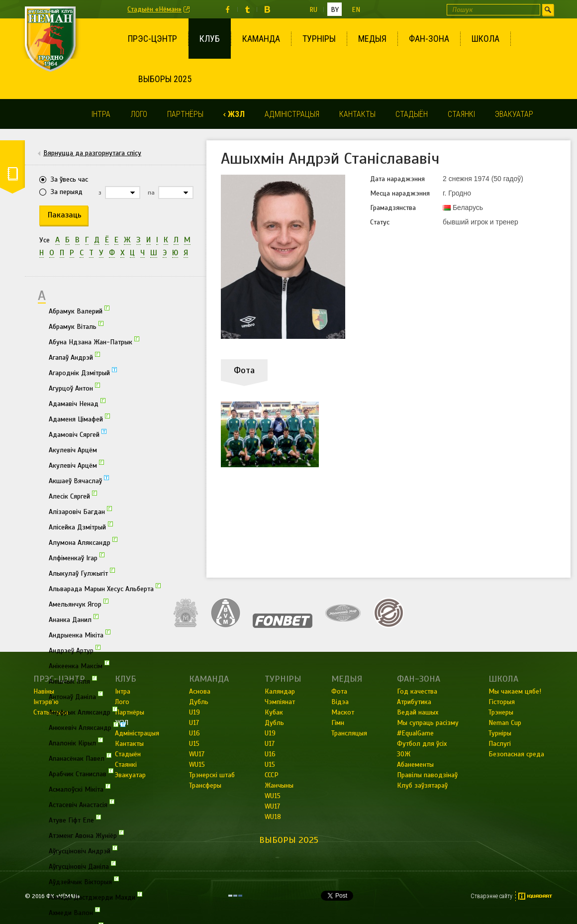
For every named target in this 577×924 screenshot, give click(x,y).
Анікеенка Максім (79, 665)
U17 (270, 744)
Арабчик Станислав (81, 773)
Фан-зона (429, 39)
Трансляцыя (349, 733)
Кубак (274, 712)
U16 (270, 754)
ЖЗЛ (236, 114)
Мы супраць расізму (428, 723)
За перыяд (67, 192)
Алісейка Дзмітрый (81, 526)
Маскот (343, 712)
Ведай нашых (418, 712)
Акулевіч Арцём (73, 450)
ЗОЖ (404, 754)
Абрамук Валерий (79, 310)
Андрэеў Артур (75, 650)
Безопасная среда (516, 754)
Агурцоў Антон (74, 388)
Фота (339, 691)
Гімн (338, 723)
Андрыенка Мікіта (80, 634)
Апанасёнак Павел (80, 758)
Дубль (274, 723)
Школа (485, 39)
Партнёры (185, 114)
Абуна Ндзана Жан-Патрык (94, 341)
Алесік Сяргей (73, 496)
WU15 (273, 796)
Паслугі (500, 744)
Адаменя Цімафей (79, 418)
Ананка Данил (74, 619)
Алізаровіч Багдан (80, 511)
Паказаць (65, 215)
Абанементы (415, 765)
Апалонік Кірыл (76, 742)
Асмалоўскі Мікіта (80, 789)
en (356, 10)
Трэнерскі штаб (212, 775)
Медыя (372, 39)
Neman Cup (505, 723)
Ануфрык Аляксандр (83, 712)
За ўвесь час (69, 179)
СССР (272, 775)
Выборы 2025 (165, 79)
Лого (139, 114)
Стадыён (412, 114)
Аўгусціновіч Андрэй (83, 850)
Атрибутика (414, 702)
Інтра (101, 114)
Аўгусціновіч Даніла (82, 866)
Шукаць (548, 10)
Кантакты (357, 114)
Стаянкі (461, 114)
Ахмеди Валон (74, 912)
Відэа (340, 702)
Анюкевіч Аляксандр (87, 727)
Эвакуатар (514, 114)
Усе (45, 240)
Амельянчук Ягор (79, 604)
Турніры (319, 39)
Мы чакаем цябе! (515, 691)
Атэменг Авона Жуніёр (86, 835)
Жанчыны (279, 785)
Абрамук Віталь (76, 326)
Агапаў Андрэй (74, 357)
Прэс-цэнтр (152, 39)
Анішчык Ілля (73, 681)
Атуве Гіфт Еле (75, 820)
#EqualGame (415, 733)
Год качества (417, 691)
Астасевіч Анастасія (82, 804)
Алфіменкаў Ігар (77, 557)
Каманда (261, 39)
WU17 (272, 806)
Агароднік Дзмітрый (83, 372)
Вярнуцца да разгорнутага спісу (92, 153)
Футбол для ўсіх (422, 744)
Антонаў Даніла (76, 696)
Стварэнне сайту (491, 896)
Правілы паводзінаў (427, 775)
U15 (270, 765)
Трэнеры (501, 712)
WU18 (273, 817)
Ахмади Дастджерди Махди (96, 897)
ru (313, 10)
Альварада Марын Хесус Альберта (105, 588)
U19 (270, 733)
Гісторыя (502, 702)
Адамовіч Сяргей (78, 434)
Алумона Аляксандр (83, 542)
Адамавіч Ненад (77, 403)
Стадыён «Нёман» (154, 9)
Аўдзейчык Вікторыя (84, 881)
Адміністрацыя (292, 114)
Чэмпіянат (280, 702)
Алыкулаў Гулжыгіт (82, 573)
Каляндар (280, 691)
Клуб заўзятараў (422, 785)
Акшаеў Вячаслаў (79, 480)
